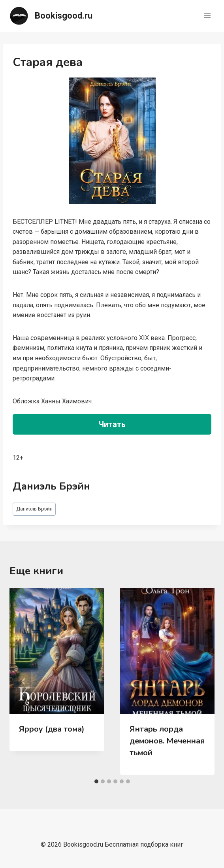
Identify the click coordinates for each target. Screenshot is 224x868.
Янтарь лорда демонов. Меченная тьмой (167, 741)
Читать (112, 424)
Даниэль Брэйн (34, 509)
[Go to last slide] (24, 681)
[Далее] (200, 681)
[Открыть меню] (207, 16)
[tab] (96, 781)
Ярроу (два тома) (52, 729)
